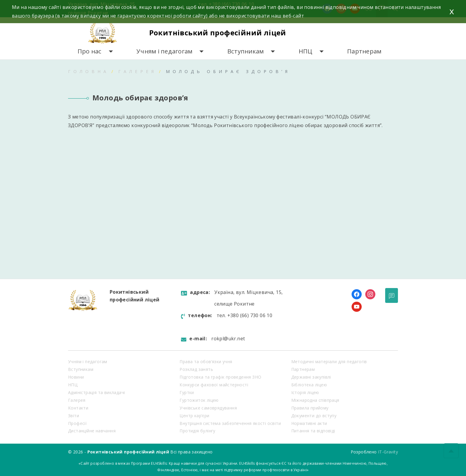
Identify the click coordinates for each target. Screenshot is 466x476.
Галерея (137, 71)
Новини (76, 377)
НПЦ (306, 51)
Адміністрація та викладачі (96, 392)
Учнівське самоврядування (208, 408)
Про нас (90, 51)
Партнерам (364, 51)
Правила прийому (310, 408)
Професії (77, 423)
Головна (89, 71)
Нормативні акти (309, 423)
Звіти (74, 416)
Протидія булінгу (197, 431)
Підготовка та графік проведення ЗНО (220, 377)
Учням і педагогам (164, 51)
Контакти (78, 408)
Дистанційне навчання (92, 431)
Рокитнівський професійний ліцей (218, 33)
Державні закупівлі (311, 377)
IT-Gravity (388, 452)
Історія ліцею (305, 392)
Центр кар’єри (194, 416)
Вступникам (246, 51)
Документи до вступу (314, 416)
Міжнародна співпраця (315, 400)
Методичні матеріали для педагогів (329, 362)
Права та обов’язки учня (206, 362)
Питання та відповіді (313, 431)
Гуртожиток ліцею (199, 400)
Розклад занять (196, 369)
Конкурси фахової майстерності (214, 385)
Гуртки (187, 392)
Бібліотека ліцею (309, 385)
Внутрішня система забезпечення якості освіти (230, 423)
